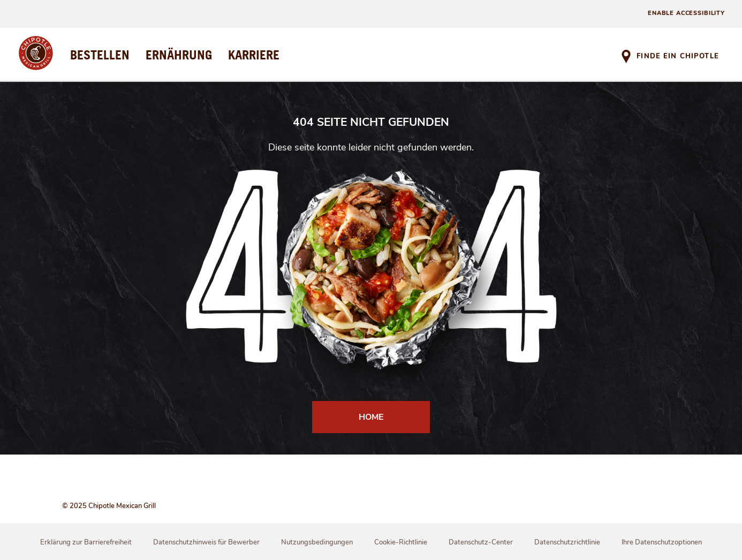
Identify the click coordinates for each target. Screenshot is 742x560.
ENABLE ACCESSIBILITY (686, 13)
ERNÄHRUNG (179, 55)
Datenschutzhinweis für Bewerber (206, 542)
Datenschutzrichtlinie (567, 542)
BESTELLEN (100, 55)
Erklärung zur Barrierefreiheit (86, 542)
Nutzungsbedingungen (317, 542)
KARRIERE (254, 55)
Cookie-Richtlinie (401, 542)
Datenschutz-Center (481, 542)
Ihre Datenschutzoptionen (662, 542)
